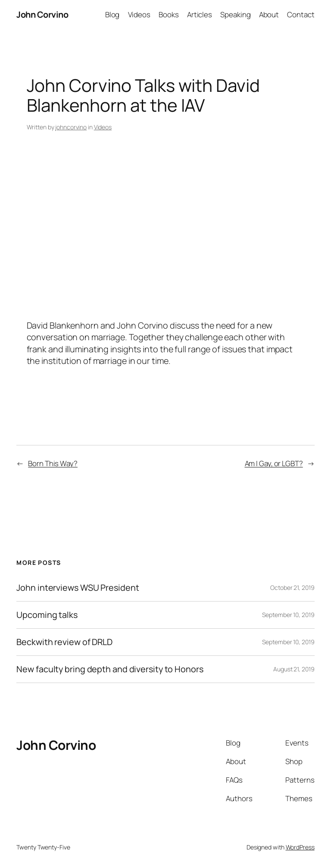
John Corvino (42, 14)
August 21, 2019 (294, 669)
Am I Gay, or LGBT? (274, 463)
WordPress (300, 847)
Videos (103, 127)
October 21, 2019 (292, 588)
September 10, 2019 (288, 615)
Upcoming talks (47, 615)
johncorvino (71, 127)
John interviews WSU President (78, 588)
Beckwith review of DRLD (64, 642)
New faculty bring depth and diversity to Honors (110, 669)
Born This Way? (53, 463)
